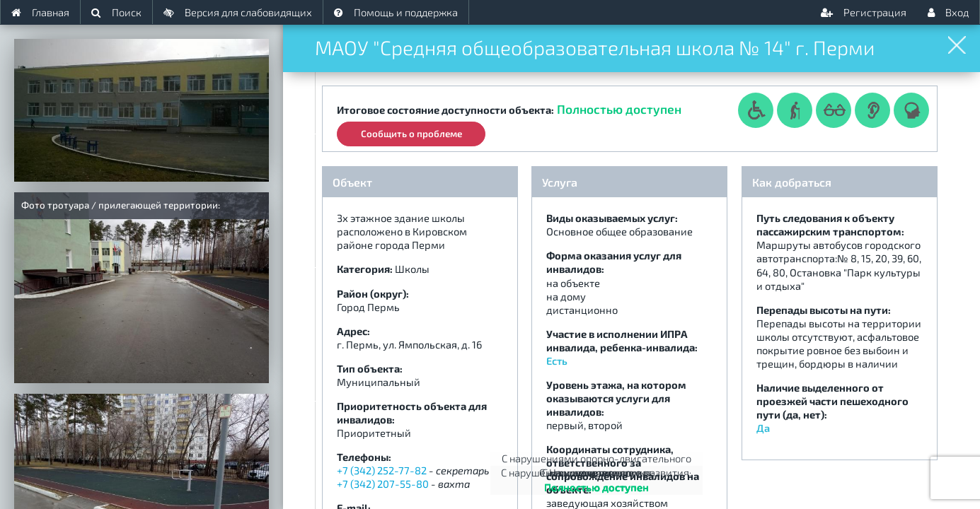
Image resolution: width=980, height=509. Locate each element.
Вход (948, 12)
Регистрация (864, 12)
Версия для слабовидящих (238, 12)
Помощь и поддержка (396, 12)
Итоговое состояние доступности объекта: (445, 110)
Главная (40, 12)
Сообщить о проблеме (411, 132)
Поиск (116, 12)
